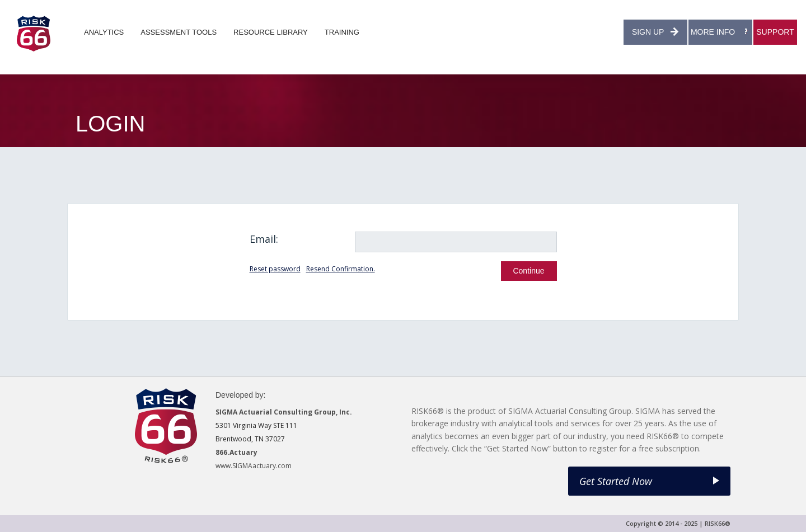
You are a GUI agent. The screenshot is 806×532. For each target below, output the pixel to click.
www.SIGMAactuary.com (254, 466)
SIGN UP (655, 32)
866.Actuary (236, 452)
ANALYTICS (104, 32)
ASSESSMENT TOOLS (179, 32)
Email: (264, 239)
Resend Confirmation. (341, 269)
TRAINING (342, 32)
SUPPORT (775, 32)
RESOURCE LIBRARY (271, 32)
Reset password (275, 269)
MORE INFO (720, 32)
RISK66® (718, 523)
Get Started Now (649, 481)
